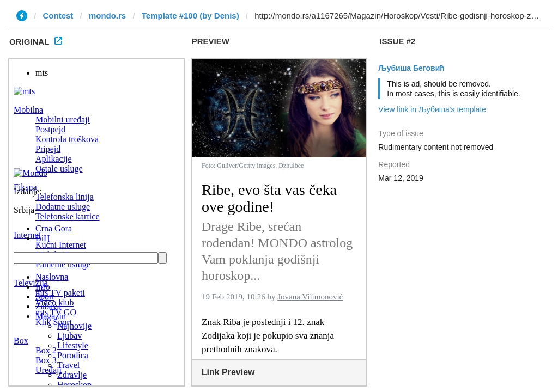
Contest (58, 16)
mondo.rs (107, 16)
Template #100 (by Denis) (190, 16)
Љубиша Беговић (411, 68)
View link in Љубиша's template (432, 109)
